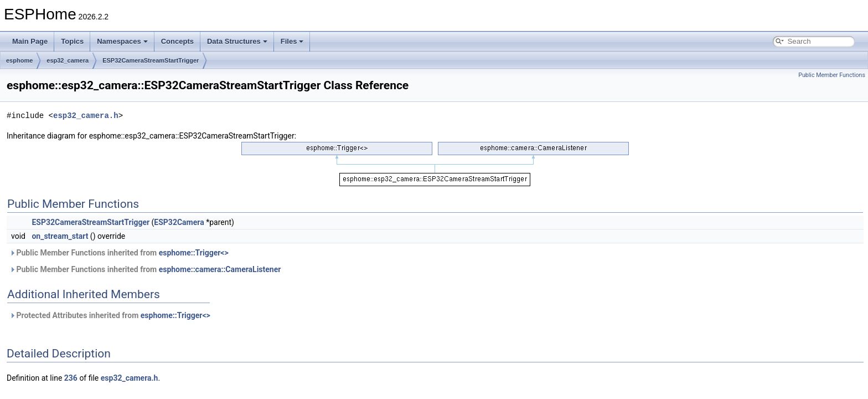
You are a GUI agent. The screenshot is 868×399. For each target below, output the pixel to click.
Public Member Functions (832, 75)
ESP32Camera (179, 222)
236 (71, 378)
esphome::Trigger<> (194, 253)
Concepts (177, 41)
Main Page (30, 41)
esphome (19, 60)
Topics (72, 41)
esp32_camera (68, 60)
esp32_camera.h (86, 116)
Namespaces (122, 41)
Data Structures (237, 41)
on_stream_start (60, 236)
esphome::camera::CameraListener (220, 269)
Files (292, 41)
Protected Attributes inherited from (110, 315)
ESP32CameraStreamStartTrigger (151, 60)
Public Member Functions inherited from (119, 253)
